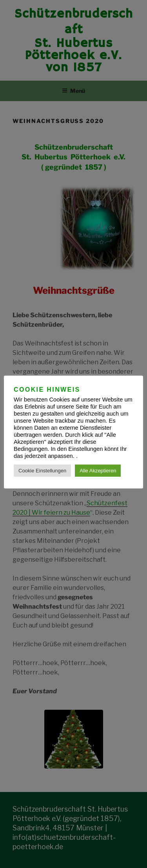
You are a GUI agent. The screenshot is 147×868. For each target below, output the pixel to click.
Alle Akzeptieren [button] (98, 471)
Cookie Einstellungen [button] (42, 471)
